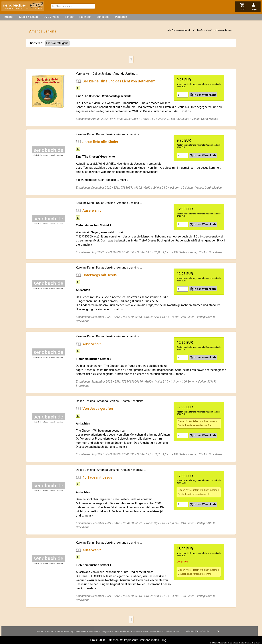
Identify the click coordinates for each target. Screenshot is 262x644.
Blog (163, 640)
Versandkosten (225, 30)
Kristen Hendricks (132, 401)
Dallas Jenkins (102, 74)
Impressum (131, 640)
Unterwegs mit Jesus (100, 275)
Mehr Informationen (198, 634)
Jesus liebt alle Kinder (100, 142)
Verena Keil (83, 74)
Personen (121, 17)
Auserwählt (92, 210)
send (14, 5)
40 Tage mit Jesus (97, 477)
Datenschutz (115, 640)
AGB (102, 640)
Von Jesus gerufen (98, 409)
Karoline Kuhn (85, 134)
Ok (218, 634)
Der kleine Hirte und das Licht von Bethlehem (119, 81)
